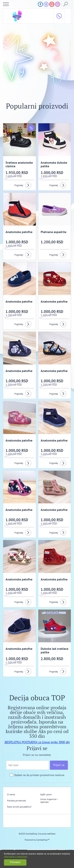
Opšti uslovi (46, 794)
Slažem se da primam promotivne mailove (39, 775)
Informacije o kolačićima (15, 857)
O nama (11, 794)
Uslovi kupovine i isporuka (49, 801)
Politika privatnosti (17, 801)
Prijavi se (59, 765)
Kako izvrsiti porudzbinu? (19, 807)
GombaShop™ (43, 840)
